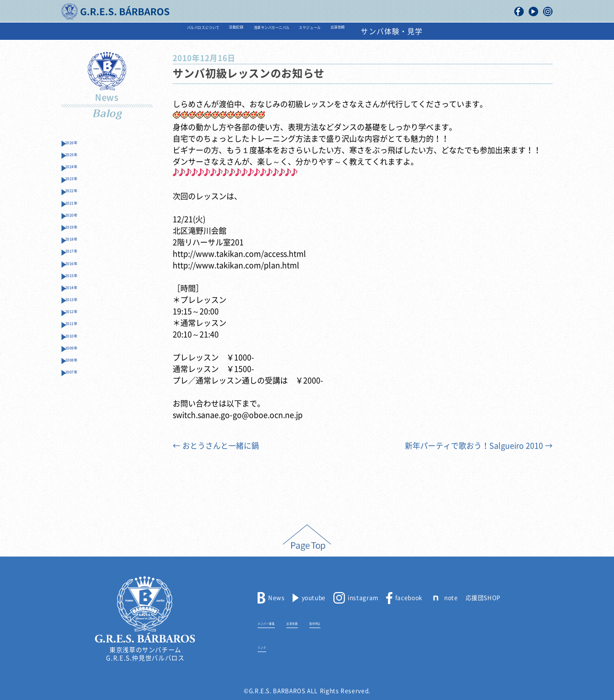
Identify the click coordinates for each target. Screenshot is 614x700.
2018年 (83, 278)
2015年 (83, 328)
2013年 (83, 362)
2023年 (83, 194)
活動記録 (202, 31)
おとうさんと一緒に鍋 (216, 446)
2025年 (83, 160)
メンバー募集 (276, 622)
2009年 (83, 429)
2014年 (83, 345)
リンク (267, 646)
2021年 (83, 228)
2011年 (83, 396)
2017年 (83, 295)
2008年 (83, 446)
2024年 (83, 177)
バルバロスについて (132, 31)
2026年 (83, 144)
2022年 (83, 211)
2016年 (83, 312)
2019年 (83, 261)
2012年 (83, 379)
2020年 (83, 244)
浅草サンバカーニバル (277, 31)
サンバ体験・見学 (486, 31)
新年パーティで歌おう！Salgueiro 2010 (479, 446)
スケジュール (359, 31)
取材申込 (355, 622)
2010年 (83, 412)
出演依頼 (417, 31)
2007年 (83, 463)
